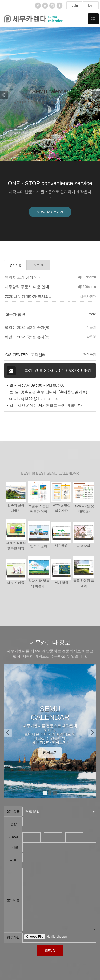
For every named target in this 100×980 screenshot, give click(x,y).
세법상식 (84, 546)
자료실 (38, 265)
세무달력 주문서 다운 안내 (27, 287)
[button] (3, 94)
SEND (50, 951)
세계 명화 (61, 583)
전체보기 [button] (50, 752)
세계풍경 (61, 546)
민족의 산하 (39, 546)
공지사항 (15, 265)
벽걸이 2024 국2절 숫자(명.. (28, 327)
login (74, 6)
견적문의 (90, 354)
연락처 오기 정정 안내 (23, 277)
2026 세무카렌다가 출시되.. (28, 297)
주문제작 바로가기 (50, 212)
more (92, 314)
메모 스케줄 (16, 583)
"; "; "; (59, 811)
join (91, 6)
